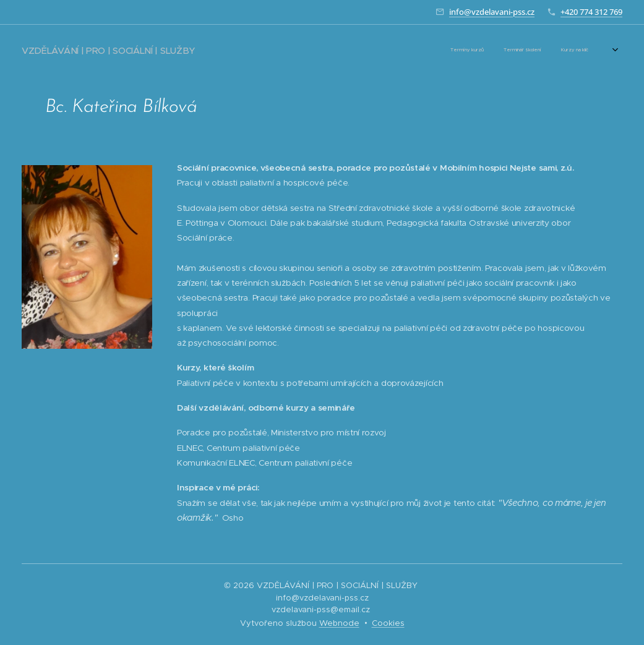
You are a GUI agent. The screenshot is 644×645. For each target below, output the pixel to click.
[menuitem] (388, 50)
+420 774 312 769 (591, 12)
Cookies (388, 623)
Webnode (339, 623)
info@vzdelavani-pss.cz (492, 12)
